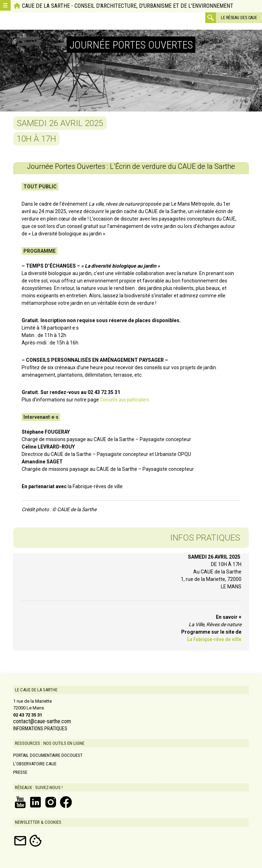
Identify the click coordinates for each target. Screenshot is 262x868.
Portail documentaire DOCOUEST (48, 755)
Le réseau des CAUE (239, 18)
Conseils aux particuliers (125, 400)
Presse (20, 772)
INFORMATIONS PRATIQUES (40, 729)
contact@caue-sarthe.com (42, 721)
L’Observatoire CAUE (35, 764)
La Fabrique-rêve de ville (214, 639)
